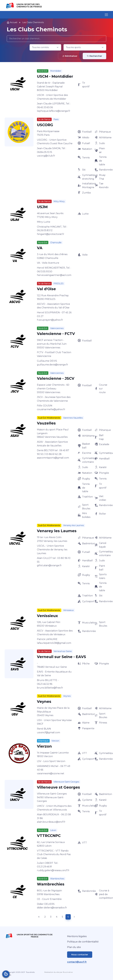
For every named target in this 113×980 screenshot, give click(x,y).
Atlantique (43, 741)
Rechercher (94, 56)
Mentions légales (77, 936)
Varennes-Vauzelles (73, 418)
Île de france (44, 119)
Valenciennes (57, 328)
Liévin (53, 830)
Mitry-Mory (59, 201)
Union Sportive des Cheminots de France (29, 5)
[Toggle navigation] (106, 15)
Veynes (67, 696)
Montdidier (56, 71)
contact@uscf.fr (77, 962)
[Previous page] (39, 917)
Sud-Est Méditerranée (49, 418)
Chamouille (56, 243)
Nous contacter (80, 955)
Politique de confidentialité (83, 942)
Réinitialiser (70, 56)
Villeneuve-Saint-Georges (66, 782)
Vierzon (55, 741)
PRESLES (59, 284)
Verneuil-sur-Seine (63, 651)
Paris (56, 119)
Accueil (12, 22)
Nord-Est (43, 71)
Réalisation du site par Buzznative (58, 972)
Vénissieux (68, 610)
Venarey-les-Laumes (74, 525)
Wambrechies (57, 879)
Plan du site (74, 947)
